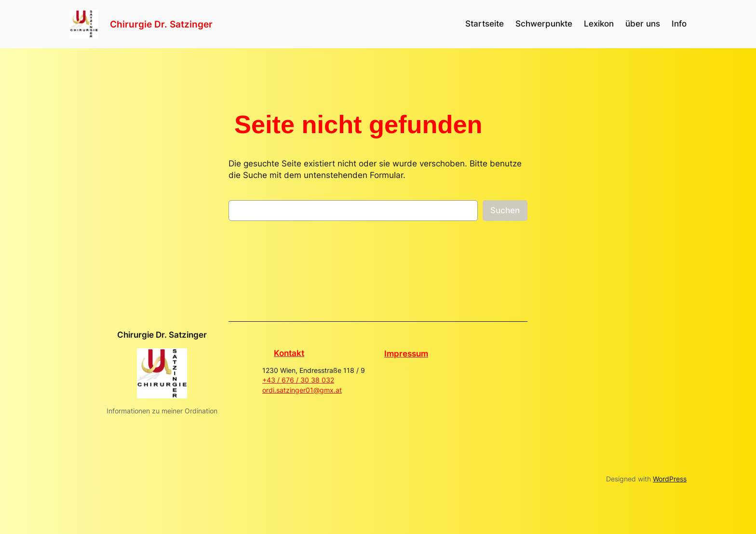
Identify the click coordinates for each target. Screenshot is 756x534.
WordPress (670, 479)
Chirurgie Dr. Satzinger (161, 24)
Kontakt (289, 353)
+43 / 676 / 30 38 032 (298, 380)
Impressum (406, 354)
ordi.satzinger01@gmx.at (302, 390)
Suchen (505, 210)
